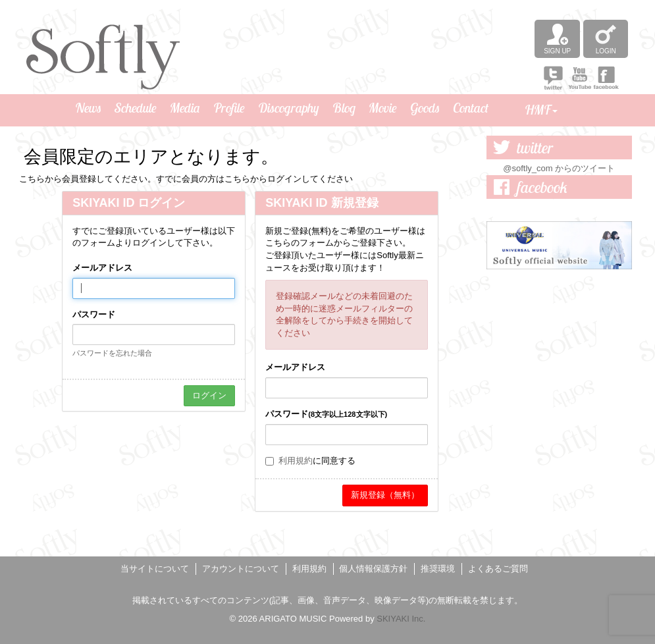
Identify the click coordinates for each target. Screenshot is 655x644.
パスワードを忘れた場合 (112, 353)
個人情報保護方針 (373, 569)
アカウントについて (241, 569)
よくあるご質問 (498, 569)
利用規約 (296, 461)
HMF (541, 110)
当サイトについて (155, 569)
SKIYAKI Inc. (401, 619)
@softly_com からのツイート (559, 168)
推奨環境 (438, 569)
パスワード (94, 314)
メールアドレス (102, 268)
